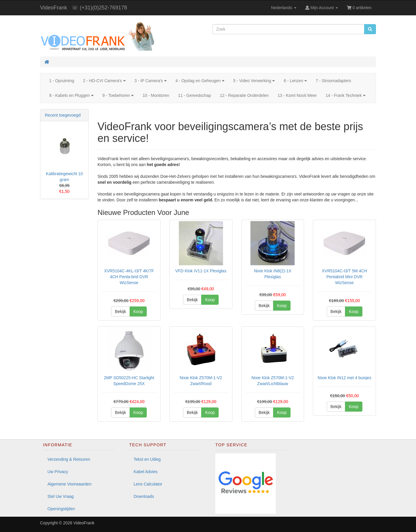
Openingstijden (61, 509)
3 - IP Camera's (150, 81)
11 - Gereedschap (194, 95)
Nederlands (284, 8)
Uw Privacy (58, 472)
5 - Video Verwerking (254, 81)
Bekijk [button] (120, 311)
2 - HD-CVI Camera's (104, 81)
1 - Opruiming (62, 81)
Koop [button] (138, 311)
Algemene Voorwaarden (69, 484)
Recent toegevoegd (63, 115)
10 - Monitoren (156, 95)
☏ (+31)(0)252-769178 (99, 8)
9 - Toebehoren (118, 95)
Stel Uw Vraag (61, 496)
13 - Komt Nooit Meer (297, 95)
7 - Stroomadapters (334, 81)
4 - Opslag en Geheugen (200, 81)
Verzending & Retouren (69, 459)
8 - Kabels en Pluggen (71, 95)
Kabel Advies (146, 472)
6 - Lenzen (295, 81)
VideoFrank (54, 8)
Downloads (144, 496)
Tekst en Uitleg (147, 459)
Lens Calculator (148, 484)
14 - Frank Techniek (345, 95)
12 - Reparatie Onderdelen (244, 95)
